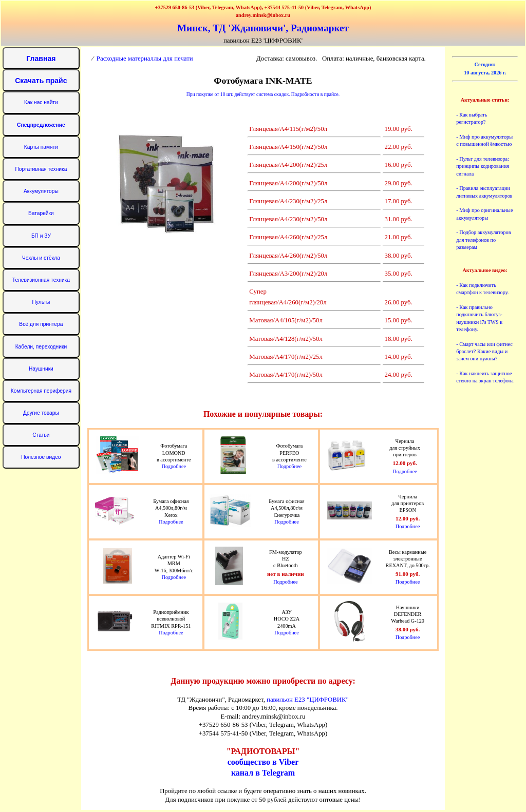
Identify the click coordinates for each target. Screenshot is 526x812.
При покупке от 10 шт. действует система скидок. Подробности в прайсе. (263, 94)
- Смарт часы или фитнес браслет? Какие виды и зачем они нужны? (484, 352)
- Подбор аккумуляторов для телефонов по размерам (483, 240)
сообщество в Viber (263, 762)
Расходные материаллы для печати (145, 59)
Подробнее (174, 466)
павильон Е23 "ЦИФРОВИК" (308, 700)
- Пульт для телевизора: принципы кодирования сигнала (483, 166)
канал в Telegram (263, 773)
